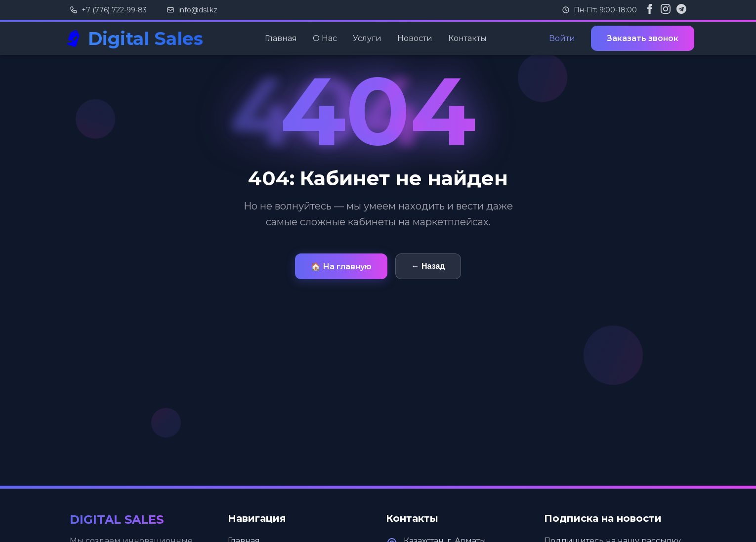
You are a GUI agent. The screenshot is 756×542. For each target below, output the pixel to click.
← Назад (428, 266)
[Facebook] (650, 10)
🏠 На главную (341, 267)
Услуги (367, 38)
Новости (415, 38)
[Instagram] (666, 10)
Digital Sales (146, 39)
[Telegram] (681, 10)
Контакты (467, 38)
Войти (562, 38)
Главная (281, 38)
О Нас (325, 38)
